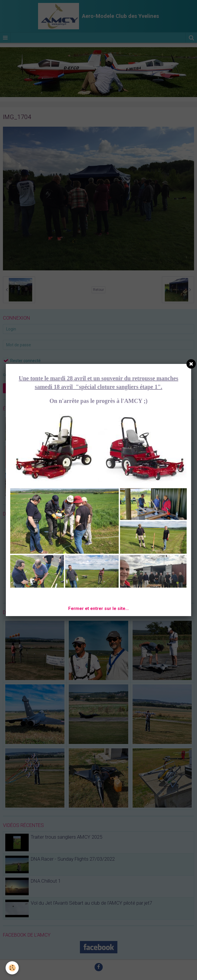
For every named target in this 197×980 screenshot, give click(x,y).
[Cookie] (12, 968)
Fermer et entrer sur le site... (98, 608)
